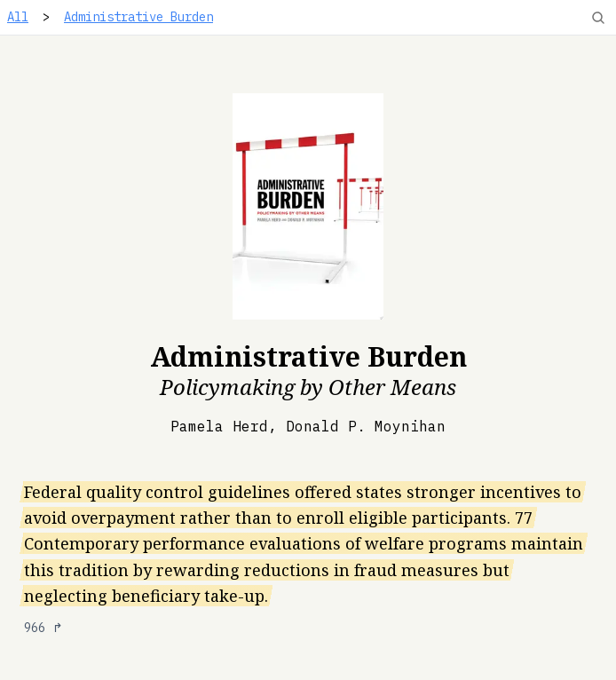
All (18, 17)
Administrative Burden (138, 17)
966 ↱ (43, 628)
